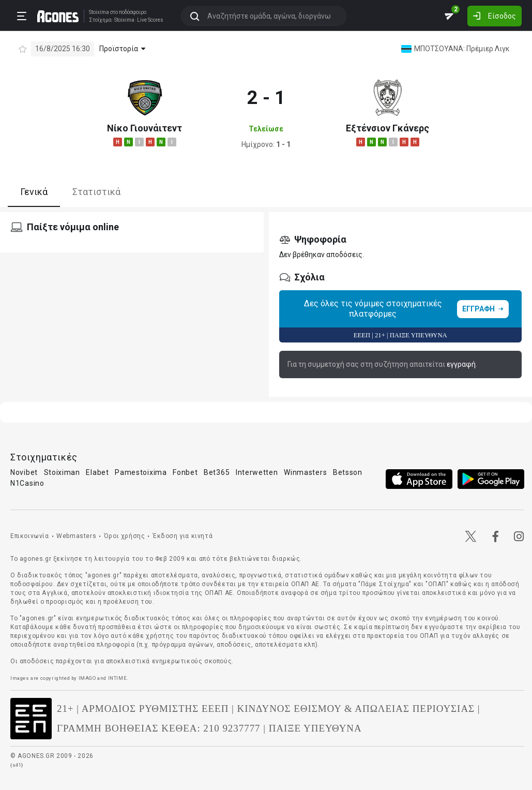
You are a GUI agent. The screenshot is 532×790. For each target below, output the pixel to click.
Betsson (348, 472)
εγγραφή (461, 364)
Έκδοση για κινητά (183, 536)
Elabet (97, 472)
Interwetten (257, 472)
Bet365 (217, 472)
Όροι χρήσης (125, 536)
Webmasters (76, 536)
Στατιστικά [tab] (96, 192)
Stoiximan (62, 472)
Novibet (24, 472)
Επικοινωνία (30, 536)
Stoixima (99, 12)
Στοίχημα (100, 20)
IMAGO (87, 678)
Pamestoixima (141, 472)
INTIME (118, 678)
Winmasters (305, 472)
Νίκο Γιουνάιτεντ (145, 128)
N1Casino (27, 483)
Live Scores (150, 20)
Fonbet (185, 472)
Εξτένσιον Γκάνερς (387, 128)
